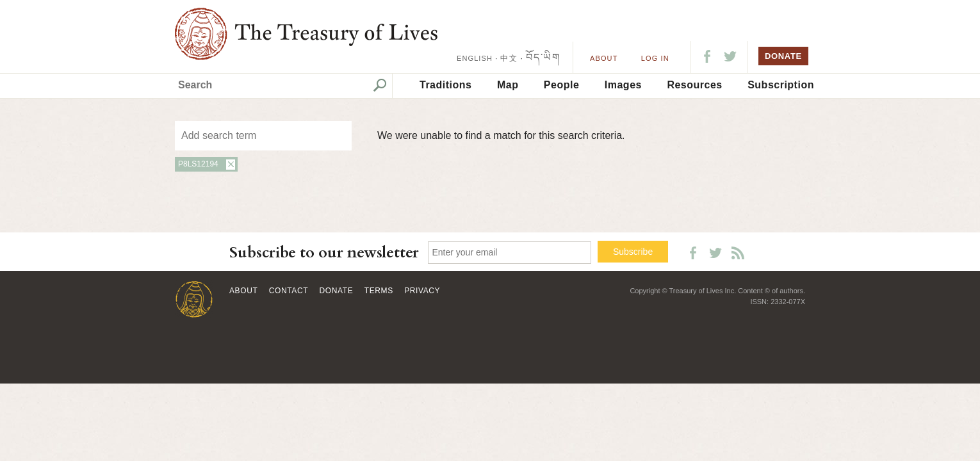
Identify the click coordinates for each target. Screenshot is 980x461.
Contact (289, 291)
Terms (379, 291)
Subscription (781, 85)
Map (508, 85)
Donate (337, 291)
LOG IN (655, 58)
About (604, 58)
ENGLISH (475, 58)
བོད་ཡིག (543, 57)
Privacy (422, 291)
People (561, 85)
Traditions (445, 85)
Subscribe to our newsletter (324, 253)
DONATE (783, 56)
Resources (694, 85)
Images (623, 85)
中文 (509, 58)
